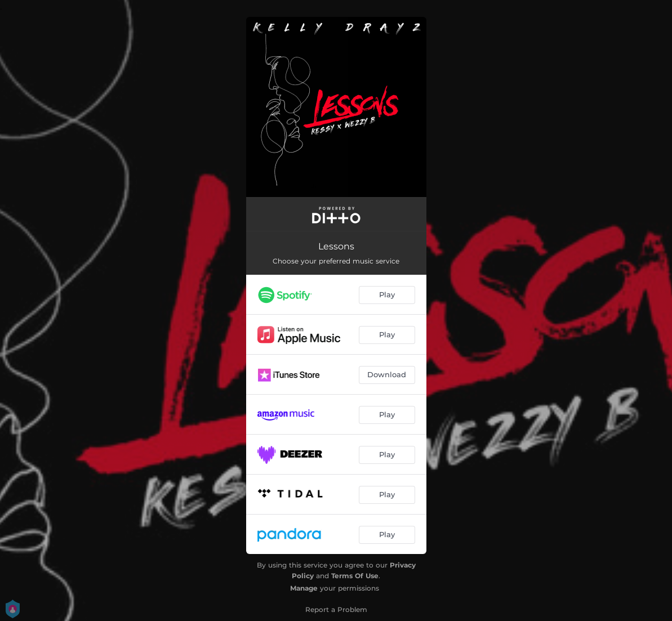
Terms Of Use (355, 576)
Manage (304, 588)
